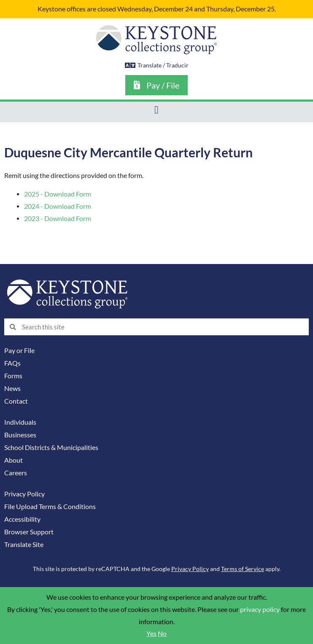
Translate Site (24, 544)
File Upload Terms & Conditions (50, 507)
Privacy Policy (24, 494)
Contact (16, 401)
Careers (16, 473)
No (162, 633)
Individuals (20, 422)
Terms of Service (243, 569)
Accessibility (22, 519)
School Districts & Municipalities (51, 447)
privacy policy (260, 609)
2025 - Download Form (58, 194)
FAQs (12, 363)
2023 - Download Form (58, 218)
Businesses (20, 435)
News (12, 388)
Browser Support (29, 532)
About (13, 460)
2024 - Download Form (58, 206)
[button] (157, 110)
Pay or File (19, 350)
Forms (13, 376)
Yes (151, 633)
